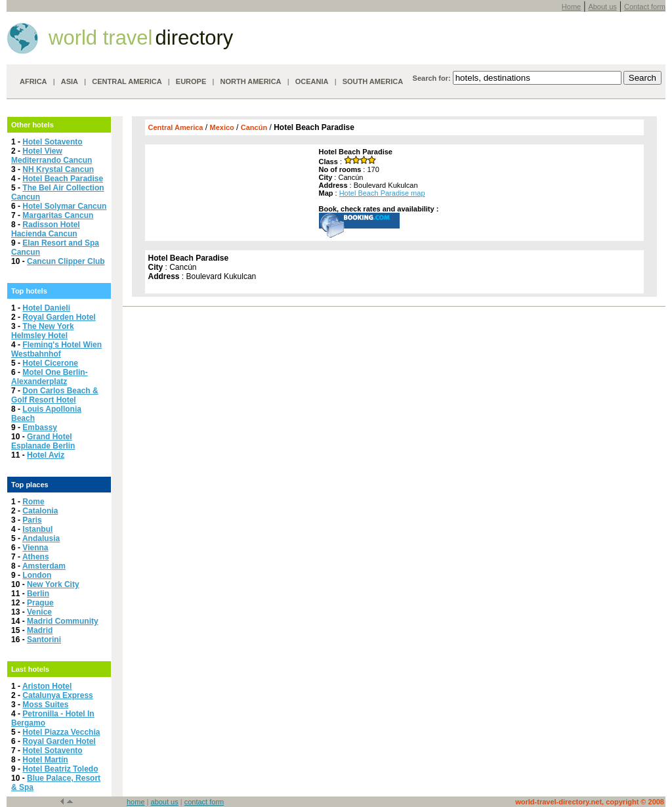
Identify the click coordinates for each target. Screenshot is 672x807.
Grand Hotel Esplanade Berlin (43, 441)
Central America (176, 127)
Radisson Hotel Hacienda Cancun (46, 229)
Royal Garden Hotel (59, 317)
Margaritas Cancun (58, 215)
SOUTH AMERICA (373, 81)
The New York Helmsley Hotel (43, 331)
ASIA (70, 81)
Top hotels (29, 291)
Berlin (38, 594)
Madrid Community (63, 621)
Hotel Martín (45, 760)
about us (165, 802)
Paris (32, 520)
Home (571, 7)
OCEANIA (312, 81)
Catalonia (40, 511)
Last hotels (30, 669)
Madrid (40, 630)
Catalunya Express (57, 695)
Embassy (40, 427)
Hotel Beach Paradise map (382, 193)
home (136, 802)
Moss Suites (45, 705)
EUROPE (191, 81)
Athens (36, 557)
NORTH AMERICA (250, 81)
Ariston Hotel (47, 686)
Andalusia (41, 538)
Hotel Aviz (46, 455)
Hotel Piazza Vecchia (61, 732)
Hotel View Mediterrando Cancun (52, 156)
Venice (39, 612)
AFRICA (33, 81)
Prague (40, 603)
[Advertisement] (230, 189)
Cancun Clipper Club (66, 261)
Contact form (645, 7)
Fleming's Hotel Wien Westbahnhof (56, 349)
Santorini (44, 640)
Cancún (254, 127)
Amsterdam (44, 566)
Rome (33, 502)
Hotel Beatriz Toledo (60, 769)
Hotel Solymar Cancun (64, 206)
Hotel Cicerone (50, 363)
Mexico (221, 127)
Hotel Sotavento (52, 142)
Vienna (35, 548)
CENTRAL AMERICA (127, 81)
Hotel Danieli (46, 308)
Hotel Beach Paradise (63, 179)
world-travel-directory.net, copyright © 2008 (590, 802)
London (37, 575)
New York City (53, 584)
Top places (30, 485)
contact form (204, 802)
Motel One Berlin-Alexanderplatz (50, 377)
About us (602, 7)
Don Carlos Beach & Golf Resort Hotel (55, 395)
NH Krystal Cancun (58, 169)
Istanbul (37, 529)
